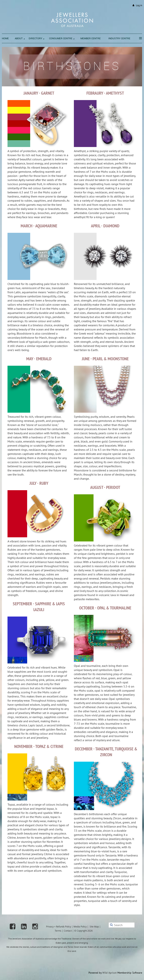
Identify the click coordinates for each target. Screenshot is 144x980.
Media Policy (80, 926)
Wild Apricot (109, 973)
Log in (139, 5)
